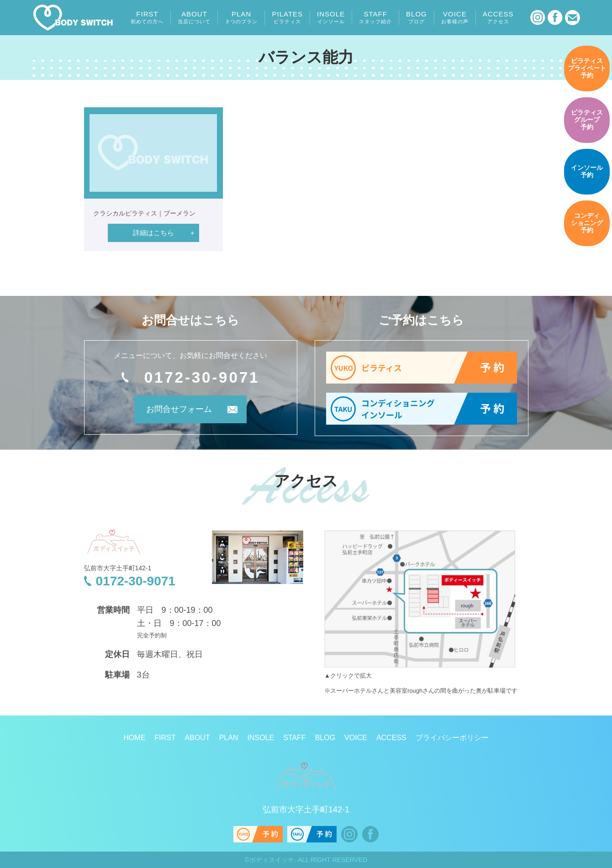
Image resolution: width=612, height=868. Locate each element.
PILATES (287, 17)
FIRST (147, 17)
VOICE (455, 17)
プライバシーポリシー (452, 738)
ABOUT (194, 17)
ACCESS (498, 17)
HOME (134, 738)
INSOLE (331, 17)
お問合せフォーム (178, 410)
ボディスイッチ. (273, 860)
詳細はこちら (153, 233)
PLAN (241, 17)
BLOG (417, 17)
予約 (587, 68)
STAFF (375, 17)
